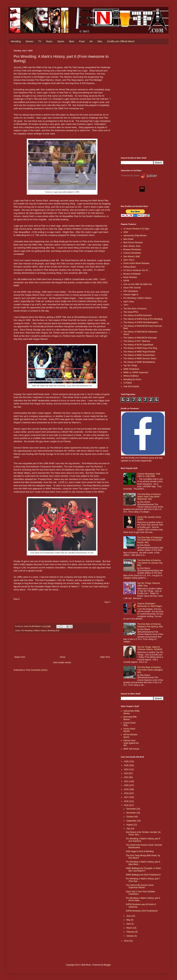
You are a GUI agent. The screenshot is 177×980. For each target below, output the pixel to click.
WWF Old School (131, 749)
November (131, 813)
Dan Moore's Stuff (131, 256)
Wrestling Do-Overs (132, 379)
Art (91, 41)
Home (63, 657)
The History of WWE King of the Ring (140, 348)
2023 (127, 773)
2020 (127, 785)
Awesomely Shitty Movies (135, 236)
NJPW (126, 281)
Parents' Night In (131, 295)
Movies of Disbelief (132, 274)
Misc (100, 41)
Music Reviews (130, 277)
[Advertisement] (142, 101)
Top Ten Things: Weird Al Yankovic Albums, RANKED (150, 648)
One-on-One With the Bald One (138, 284)
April (129, 924)
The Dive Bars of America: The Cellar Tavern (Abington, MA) (150, 670)
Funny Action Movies (129, 730)
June (129, 916)
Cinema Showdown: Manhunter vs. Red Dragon (150, 605)
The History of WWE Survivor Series (140, 359)
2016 (127, 801)
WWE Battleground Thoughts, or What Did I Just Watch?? (143, 869)
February (131, 932)
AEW (126, 232)
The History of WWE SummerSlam (139, 355)
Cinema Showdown (132, 253)
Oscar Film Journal (132, 288)
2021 (127, 781)
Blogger (107, 965)
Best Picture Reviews (133, 243)
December (131, 809)
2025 (127, 765)
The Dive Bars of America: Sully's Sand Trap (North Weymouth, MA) (149, 497)
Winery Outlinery (131, 376)
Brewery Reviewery (132, 250)
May (129, 920)
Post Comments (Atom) (37, 670)
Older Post (105, 657)
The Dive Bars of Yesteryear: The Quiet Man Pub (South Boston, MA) (150, 540)
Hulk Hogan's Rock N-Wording (140, 851)
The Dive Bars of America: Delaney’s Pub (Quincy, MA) (150, 625)
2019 (127, 789)
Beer (72, 41)
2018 (127, 793)
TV (40, 41)
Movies (29, 41)
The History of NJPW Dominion (138, 315)
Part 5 (17, 599)
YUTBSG (128, 383)
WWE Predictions (131, 369)
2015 (127, 805)
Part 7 (108, 602)
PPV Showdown (131, 291)
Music (49, 41)
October (130, 817)
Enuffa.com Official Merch (121, 41)
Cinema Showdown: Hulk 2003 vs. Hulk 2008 (149, 475)
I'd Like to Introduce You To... (136, 270)
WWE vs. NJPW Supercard (136, 372)
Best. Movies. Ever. (132, 246)
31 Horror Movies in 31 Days (136, 229)
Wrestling (16, 41)
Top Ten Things (130, 365)
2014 (127, 941)
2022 (127, 777)
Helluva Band (129, 267)
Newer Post (20, 657)
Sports (61, 41)
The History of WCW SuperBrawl (138, 345)
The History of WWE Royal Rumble (139, 352)
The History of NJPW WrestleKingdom (141, 322)
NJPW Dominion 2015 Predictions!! (142, 911)
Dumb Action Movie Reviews (136, 263)
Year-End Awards (131, 386)
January (130, 936)
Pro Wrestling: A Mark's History (34, 631)
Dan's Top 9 (129, 260)
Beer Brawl (128, 239)
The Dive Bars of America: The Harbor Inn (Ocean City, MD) (150, 563)
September (132, 821)
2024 (127, 769)
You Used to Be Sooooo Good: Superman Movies (140, 886)
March (130, 928)
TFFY (126, 305)
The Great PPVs (131, 312)
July (129, 829)
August (130, 825)
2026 (127, 761)
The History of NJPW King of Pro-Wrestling (143, 319)
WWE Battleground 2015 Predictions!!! (143, 875)
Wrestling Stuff (53, 631)
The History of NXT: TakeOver (137, 341)
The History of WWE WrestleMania (139, 362)
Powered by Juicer (130, 176)
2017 (127, 797)
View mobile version (62, 663)
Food (82, 41)
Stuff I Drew (129, 302)
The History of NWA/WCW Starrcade (140, 338)
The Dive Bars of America (135, 309)
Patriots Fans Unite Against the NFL (131, 743)
